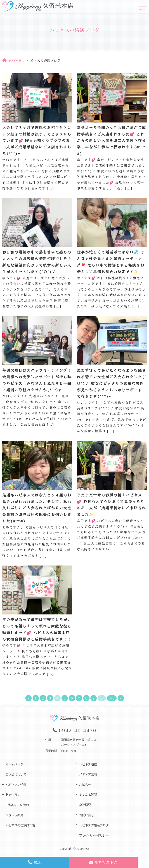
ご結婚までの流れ (17, 805)
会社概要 (85, 805)
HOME (15, 61)
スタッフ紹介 (14, 815)
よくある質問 (88, 795)
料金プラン (13, 795)
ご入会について (16, 775)
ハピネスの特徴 (16, 785)
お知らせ (85, 785)
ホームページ (14, 764)
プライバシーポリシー (94, 835)
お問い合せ (86, 815)
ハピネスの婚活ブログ (94, 825)
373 (112, 698)
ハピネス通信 (88, 764)
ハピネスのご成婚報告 (20, 825)
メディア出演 (88, 775)
